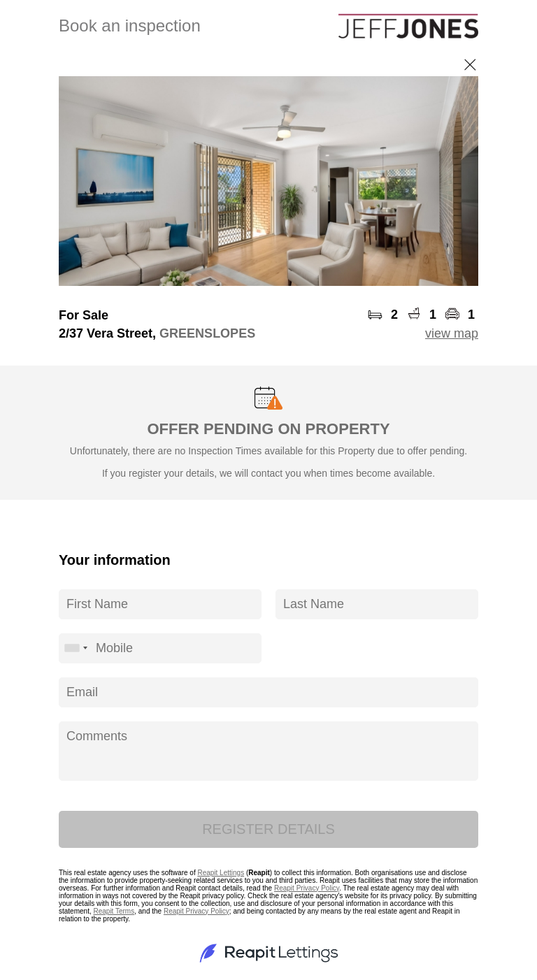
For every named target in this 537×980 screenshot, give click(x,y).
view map (452, 333)
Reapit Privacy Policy (307, 888)
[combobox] (76, 648)
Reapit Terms (114, 911)
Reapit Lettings (221, 873)
